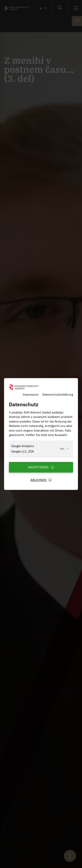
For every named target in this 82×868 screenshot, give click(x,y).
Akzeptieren (41, 467)
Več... (65, 449)
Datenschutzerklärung (58, 394)
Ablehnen (41, 480)
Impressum (31, 394)
